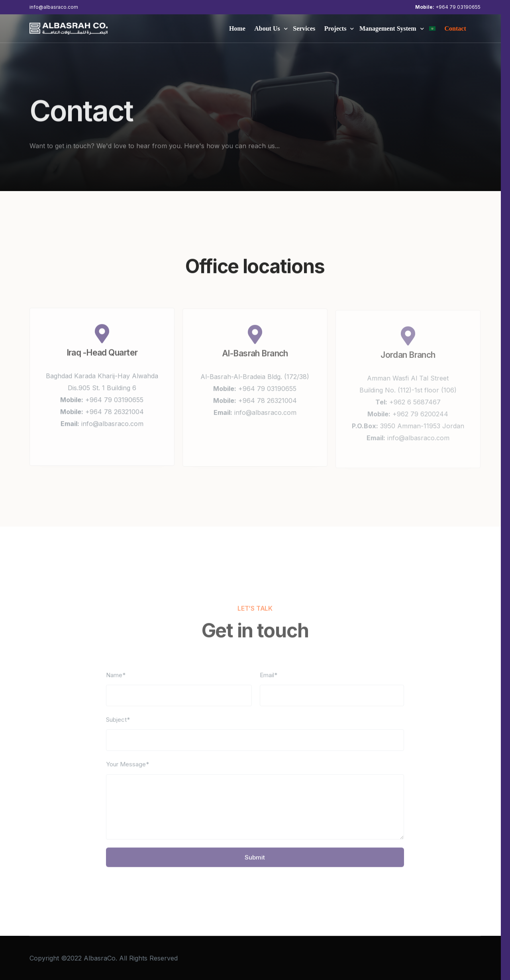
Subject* (118, 724)
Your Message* (127, 769)
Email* (269, 680)
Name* (116, 680)
